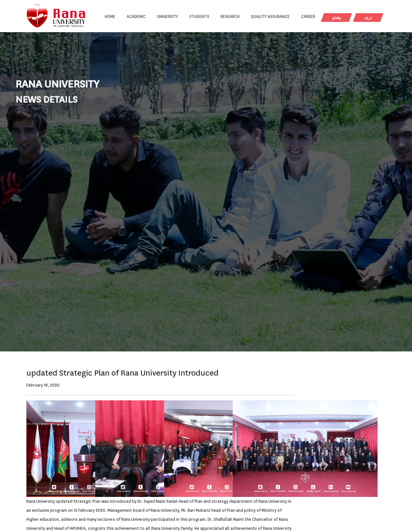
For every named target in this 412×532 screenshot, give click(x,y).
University (167, 17)
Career (308, 17)
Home (110, 17)
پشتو (337, 18)
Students (199, 17)
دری (368, 18)
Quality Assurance (270, 17)
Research (230, 17)
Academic (136, 17)
